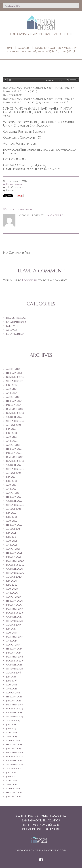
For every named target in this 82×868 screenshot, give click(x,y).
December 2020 (15, 561)
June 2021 (11, 537)
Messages (24, 48)
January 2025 (14, 405)
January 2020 (14, 605)
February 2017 (14, 649)
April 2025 (12, 393)
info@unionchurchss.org (41, 829)
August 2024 (14, 425)
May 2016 (12, 685)
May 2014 (12, 781)
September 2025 (15, 381)
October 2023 (14, 465)
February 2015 (14, 745)
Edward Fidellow (16, 318)
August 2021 (13, 529)
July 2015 (11, 725)
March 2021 (13, 549)
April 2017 (12, 641)
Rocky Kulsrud (15, 334)
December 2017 (15, 637)
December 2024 (15, 409)
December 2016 (15, 657)
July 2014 (11, 773)
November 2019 (15, 613)
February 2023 (14, 497)
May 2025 (12, 389)
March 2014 (13, 789)
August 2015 (13, 721)
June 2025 (12, 385)
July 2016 (11, 677)
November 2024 (15, 413)
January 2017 (14, 653)
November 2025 (15, 377)
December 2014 (15, 753)
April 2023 (12, 489)
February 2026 (14, 373)
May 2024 (12, 437)
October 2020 (15, 569)
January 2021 (14, 557)
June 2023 (12, 481)
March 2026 (13, 369)
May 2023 (12, 485)
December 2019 (15, 609)
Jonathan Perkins (16, 322)
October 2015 (14, 713)
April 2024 (12, 441)
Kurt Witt (12, 326)
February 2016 (14, 697)
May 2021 (12, 541)
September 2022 (15, 505)
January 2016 (14, 701)
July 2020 (12, 581)
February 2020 (15, 601)
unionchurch (14, 184)
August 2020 (14, 577)
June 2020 (12, 585)
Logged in (30, 280)
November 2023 (15, 461)
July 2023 (11, 477)
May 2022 (12, 521)
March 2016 (13, 693)
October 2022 (14, 501)
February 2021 (14, 553)
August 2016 (14, 673)
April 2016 (12, 689)
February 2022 (14, 525)
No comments (15, 187)
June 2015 (11, 729)
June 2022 (12, 517)
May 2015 (12, 733)
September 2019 (15, 621)
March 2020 (14, 597)
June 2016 (12, 681)
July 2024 (11, 429)
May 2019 (12, 633)
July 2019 (11, 629)
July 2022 (11, 513)
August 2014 (14, 769)
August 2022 (14, 509)
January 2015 (14, 749)
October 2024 (14, 417)
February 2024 (14, 449)
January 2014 (14, 797)
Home (9, 48)
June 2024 (12, 433)
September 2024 (15, 421)
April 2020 (12, 593)
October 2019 (14, 617)
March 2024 (13, 445)
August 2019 (14, 625)
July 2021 (11, 533)
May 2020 (12, 589)
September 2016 (15, 669)
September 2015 (15, 717)
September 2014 (15, 765)
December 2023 (15, 457)
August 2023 (14, 473)
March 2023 (13, 493)
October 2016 (14, 665)
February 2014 (14, 793)
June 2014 (11, 777)
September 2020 (15, 573)
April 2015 (12, 737)
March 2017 (13, 645)
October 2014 (14, 761)
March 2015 (13, 741)
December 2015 (15, 705)
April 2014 (12, 785)
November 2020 (15, 565)
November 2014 (15, 757)
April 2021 (12, 545)
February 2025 (14, 401)
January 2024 (14, 453)
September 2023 (15, 469)
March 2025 (13, 397)
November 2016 (15, 661)
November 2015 (15, 709)
